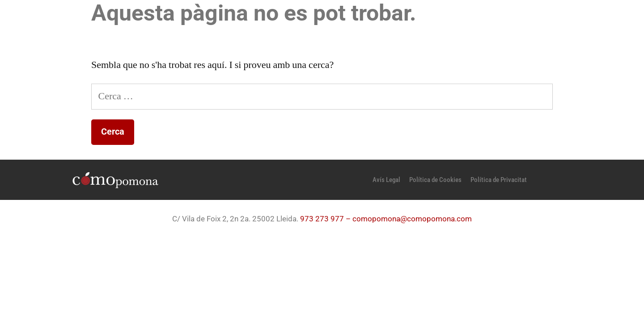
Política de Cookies (435, 180)
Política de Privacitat (499, 180)
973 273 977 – (326, 219)
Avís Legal (386, 180)
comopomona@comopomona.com (412, 219)
